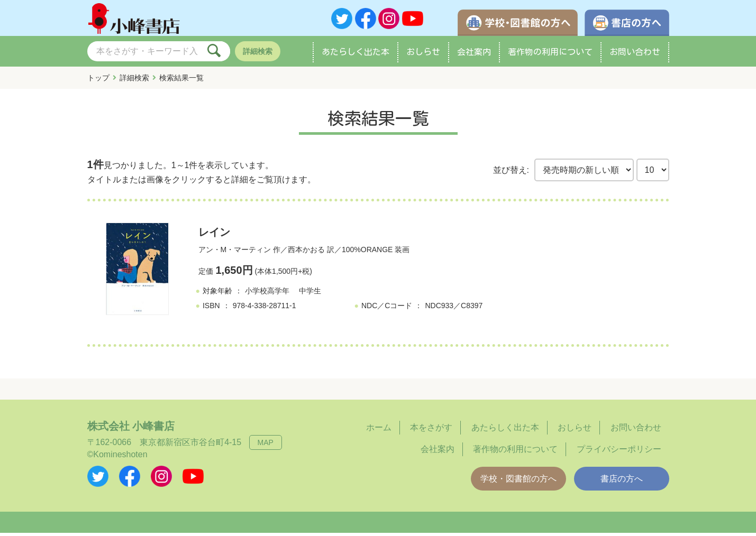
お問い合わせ (635, 55)
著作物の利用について (550, 55)
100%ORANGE (367, 253)
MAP (266, 446)
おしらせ (423, 55)
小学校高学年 (267, 294)
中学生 (310, 294)
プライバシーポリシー (619, 452)
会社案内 (474, 55)
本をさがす (431, 431)
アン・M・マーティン (235, 253)
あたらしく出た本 (356, 55)
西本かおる (306, 253)
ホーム (379, 431)
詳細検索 (258, 54)
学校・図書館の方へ (518, 482)
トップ (98, 81)
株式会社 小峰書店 (131, 430)
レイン (214, 236)
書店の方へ (622, 482)
